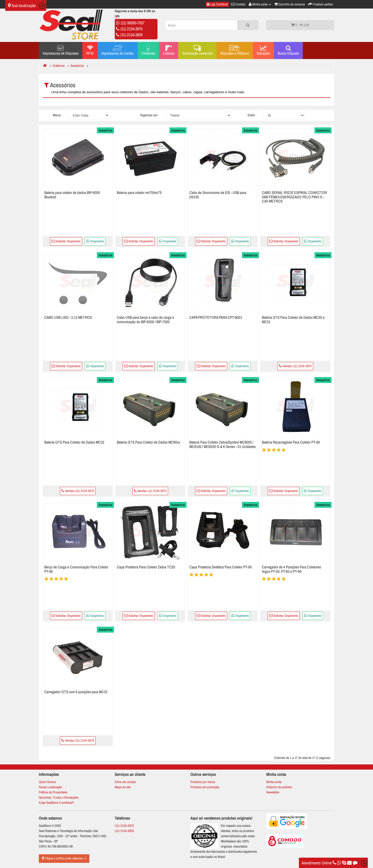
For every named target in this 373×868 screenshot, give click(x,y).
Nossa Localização (50, 787)
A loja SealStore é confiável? (56, 803)
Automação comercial (197, 50)
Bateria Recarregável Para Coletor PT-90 (291, 442)
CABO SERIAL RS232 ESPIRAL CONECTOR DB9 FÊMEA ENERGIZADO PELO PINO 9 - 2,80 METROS (294, 197)
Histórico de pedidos (279, 787)
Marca (57, 115)
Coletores (148, 50)
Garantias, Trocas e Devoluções (59, 797)
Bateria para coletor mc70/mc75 (139, 193)
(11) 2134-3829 (131, 35)
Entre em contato (125, 782)
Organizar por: (149, 115)
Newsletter (273, 792)
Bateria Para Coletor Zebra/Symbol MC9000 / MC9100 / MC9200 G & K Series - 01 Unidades (223, 444)
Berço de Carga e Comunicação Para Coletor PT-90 (76, 569)
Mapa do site (123, 787)
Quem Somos (47, 782)
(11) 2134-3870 (131, 29)
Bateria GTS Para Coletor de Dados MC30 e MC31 (293, 320)
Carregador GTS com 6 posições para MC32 (76, 692)
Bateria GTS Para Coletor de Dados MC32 (74, 442)
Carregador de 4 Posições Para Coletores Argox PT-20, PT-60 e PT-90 (291, 569)
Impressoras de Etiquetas (61, 50)
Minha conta (274, 782)
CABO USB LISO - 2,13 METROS (68, 317)
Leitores (169, 50)
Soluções (263, 50)
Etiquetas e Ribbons (235, 50)
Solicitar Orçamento (66, 241)
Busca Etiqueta (288, 50)
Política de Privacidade (53, 792)
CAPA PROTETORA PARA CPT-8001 (216, 317)
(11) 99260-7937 (133, 23)
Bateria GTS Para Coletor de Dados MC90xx (148, 442)
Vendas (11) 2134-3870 (295, 366)
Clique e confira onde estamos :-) (64, 858)
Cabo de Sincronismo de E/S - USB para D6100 (218, 195)
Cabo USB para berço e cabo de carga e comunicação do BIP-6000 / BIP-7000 (145, 320)
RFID (90, 50)
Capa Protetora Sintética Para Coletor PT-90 (221, 567)
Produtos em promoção (205, 787)
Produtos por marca (203, 782)
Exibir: (252, 115)
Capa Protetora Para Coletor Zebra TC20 (146, 567)
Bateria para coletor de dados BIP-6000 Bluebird (72, 195)
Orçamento (95, 241)
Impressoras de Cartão (118, 50)
